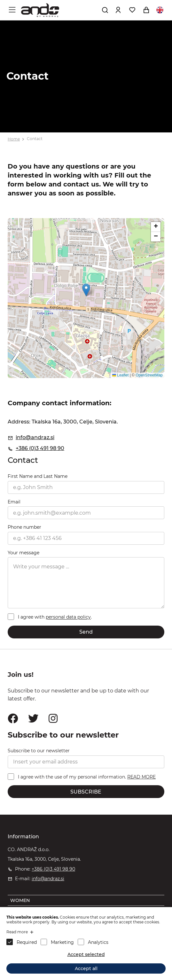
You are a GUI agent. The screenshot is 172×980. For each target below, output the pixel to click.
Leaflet (120, 375)
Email (14, 502)
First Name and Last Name (38, 476)
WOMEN (20, 900)
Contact (35, 139)
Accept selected (86, 954)
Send (86, 632)
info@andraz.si (35, 437)
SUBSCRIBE (86, 792)
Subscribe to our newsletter (39, 751)
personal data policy (68, 617)
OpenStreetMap (149, 375)
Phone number (24, 527)
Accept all (86, 968)
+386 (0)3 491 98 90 (40, 448)
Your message (23, 553)
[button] (86, 290)
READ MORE (141, 777)
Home (14, 139)
